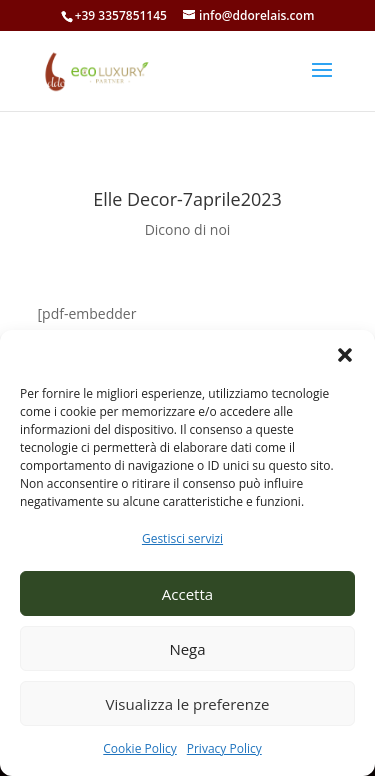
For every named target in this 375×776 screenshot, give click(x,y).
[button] (345, 355)
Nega (187, 649)
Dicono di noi (188, 229)
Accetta (187, 594)
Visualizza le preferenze (188, 704)
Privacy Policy (224, 748)
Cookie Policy (139, 748)
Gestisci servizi (182, 538)
